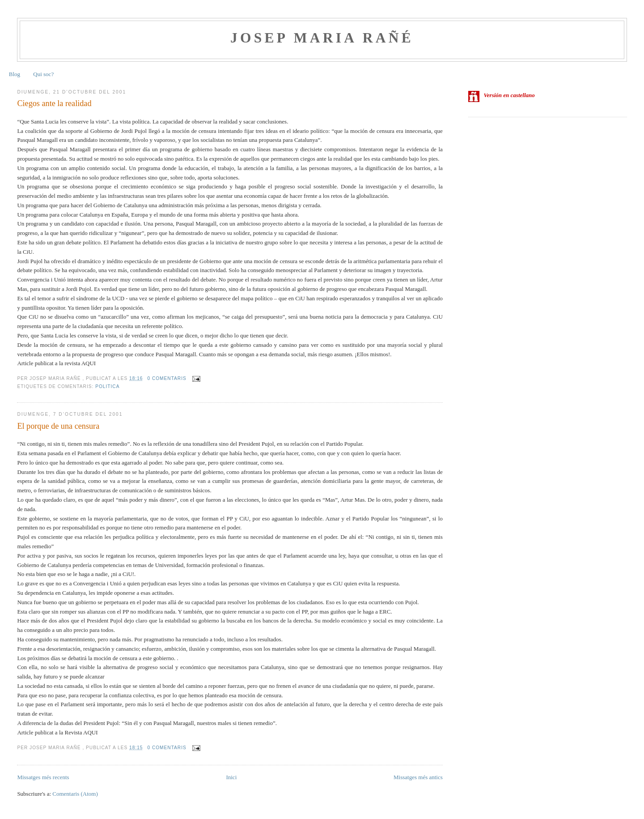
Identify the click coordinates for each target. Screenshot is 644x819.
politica (107, 386)
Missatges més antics (418, 777)
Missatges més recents (43, 777)
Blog (15, 74)
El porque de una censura (58, 426)
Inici (231, 777)
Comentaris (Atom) (75, 794)
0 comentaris (167, 378)
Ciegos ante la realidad (54, 103)
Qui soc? (43, 74)
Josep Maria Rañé (322, 38)
